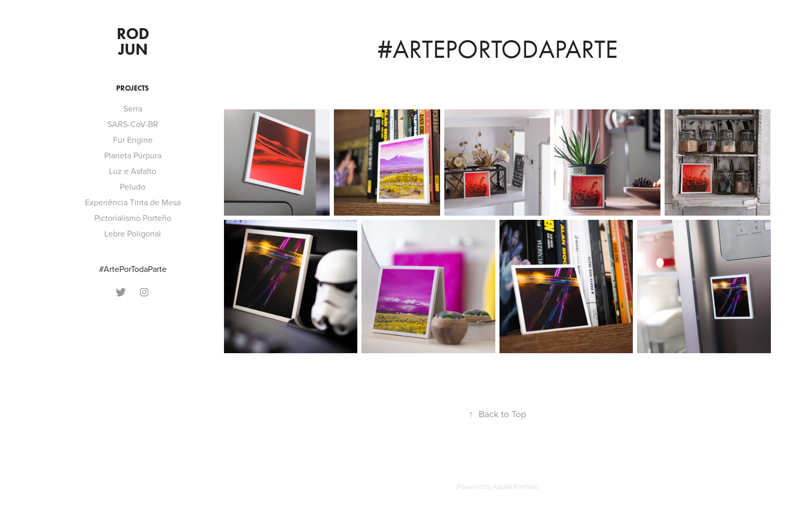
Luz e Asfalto (133, 171)
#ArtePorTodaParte (133, 269)
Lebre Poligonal (133, 233)
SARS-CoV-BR (133, 124)
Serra (133, 108)
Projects (133, 88)
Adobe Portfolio (515, 487)
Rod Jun (135, 41)
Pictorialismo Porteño (133, 218)
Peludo (133, 186)
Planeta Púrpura (133, 155)
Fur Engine (133, 140)
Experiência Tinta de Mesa (133, 202)
